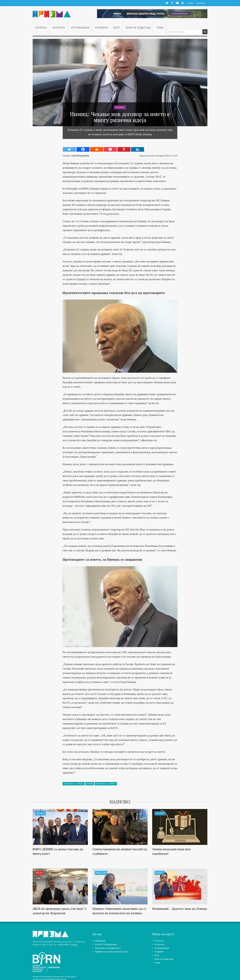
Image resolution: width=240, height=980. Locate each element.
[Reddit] (97, 149)
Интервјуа (120, 107)
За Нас (190, 3)
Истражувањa (80, 28)
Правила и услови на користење (112, 952)
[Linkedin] (138, 149)
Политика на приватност (108, 948)
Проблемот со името (106, 784)
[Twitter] (69, 149)
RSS (183, 3)
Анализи (40, 813)
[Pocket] (110, 149)
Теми (160, 28)
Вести (39, 873)
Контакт (201, 3)
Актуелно (59, 28)
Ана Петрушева (80, 156)
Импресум (100, 941)
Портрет (160, 873)
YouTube (177, 3)
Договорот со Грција (74, 784)
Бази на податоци (138, 28)
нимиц (90, 784)
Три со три (101, 873)
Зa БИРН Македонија (106, 944)
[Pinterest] (124, 149)
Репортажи (101, 813)
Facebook (172, 3)
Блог (117, 28)
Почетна (41, 28)
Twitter (167, 3)
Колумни (101, 28)
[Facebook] (83, 149)
